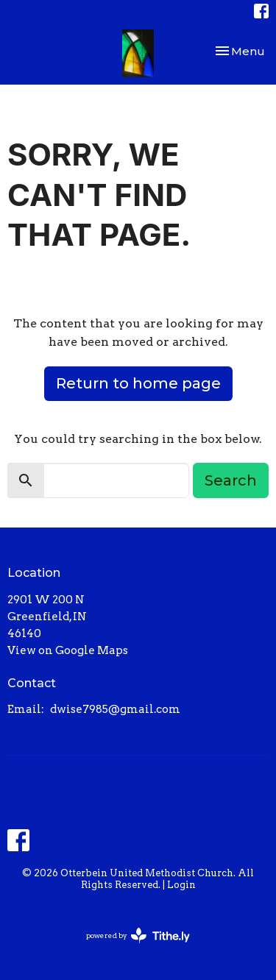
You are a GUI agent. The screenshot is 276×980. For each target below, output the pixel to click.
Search (231, 480)
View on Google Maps (68, 650)
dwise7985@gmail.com (115, 709)
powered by (138, 935)
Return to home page (138, 383)
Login (181, 885)
